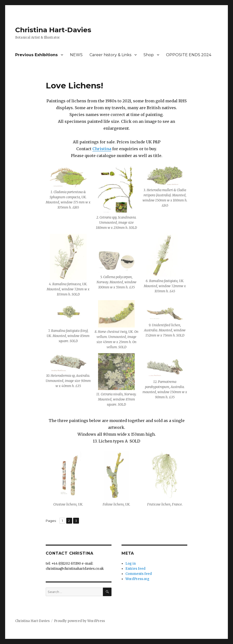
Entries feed (135, 569)
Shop (149, 55)
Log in (131, 564)
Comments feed (139, 574)
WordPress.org (137, 579)
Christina (102, 149)
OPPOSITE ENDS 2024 (189, 55)
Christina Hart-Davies (53, 30)
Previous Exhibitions (36, 55)
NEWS (76, 55)
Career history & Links (110, 55)
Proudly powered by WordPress (79, 621)
